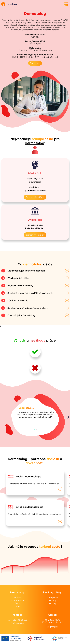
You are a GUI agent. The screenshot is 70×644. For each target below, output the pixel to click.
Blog (18, 606)
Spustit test (35, 63)
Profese (17, 598)
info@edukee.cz (17, 623)
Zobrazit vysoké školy (35, 235)
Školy (18, 604)
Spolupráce (53, 598)
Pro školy (52, 601)
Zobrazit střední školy (35, 197)
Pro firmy (52, 604)
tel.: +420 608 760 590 (18, 620)
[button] (34, 430)
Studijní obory (17, 601)
